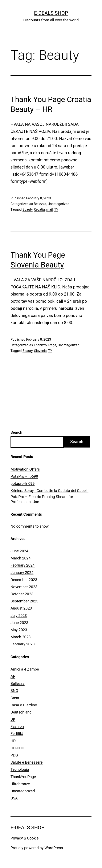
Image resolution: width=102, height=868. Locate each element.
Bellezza (40, 204)
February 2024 (23, 565)
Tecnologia (20, 769)
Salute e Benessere (27, 762)
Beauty (28, 210)
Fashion (17, 726)
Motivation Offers (25, 469)
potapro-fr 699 (23, 483)
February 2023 (23, 644)
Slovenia (40, 351)
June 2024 (19, 551)
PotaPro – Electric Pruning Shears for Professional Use (42, 499)
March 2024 (21, 558)
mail (50, 210)
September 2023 (24, 601)
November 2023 (24, 587)
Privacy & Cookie (25, 838)
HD (13, 741)
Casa (15, 698)
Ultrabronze (20, 784)
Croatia (39, 210)
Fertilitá (17, 734)
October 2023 (22, 594)
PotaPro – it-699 (24, 476)
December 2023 (24, 580)
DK (13, 719)
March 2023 (21, 637)
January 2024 (22, 573)
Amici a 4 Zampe (25, 669)
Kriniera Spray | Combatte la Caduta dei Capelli (49, 491)
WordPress (54, 848)
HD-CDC (17, 748)
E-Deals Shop (51, 13)
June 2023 (19, 623)
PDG (14, 755)
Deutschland (21, 712)
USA (14, 798)
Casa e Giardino (24, 705)
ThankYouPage (45, 345)
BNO (14, 691)
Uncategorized (59, 204)
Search (16, 432)
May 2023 (19, 630)
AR (13, 676)
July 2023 (19, 616)
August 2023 (21, 608)
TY (56, 210)
